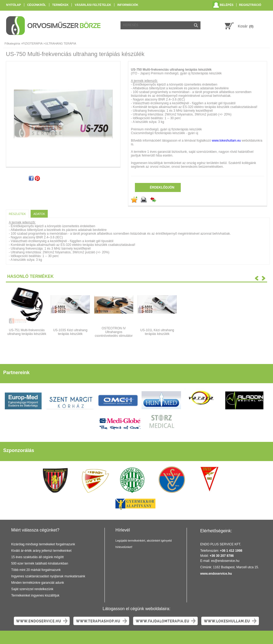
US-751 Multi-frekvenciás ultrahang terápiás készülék (27, 332)
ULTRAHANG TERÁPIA (61, 43)
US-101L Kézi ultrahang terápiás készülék (157, 332)
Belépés (226, 5)
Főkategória (12, 43)
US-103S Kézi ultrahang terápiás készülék (70, 332)
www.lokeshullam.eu (226, 141)
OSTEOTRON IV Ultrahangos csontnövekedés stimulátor (114, 332)
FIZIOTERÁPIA (33, 43)
